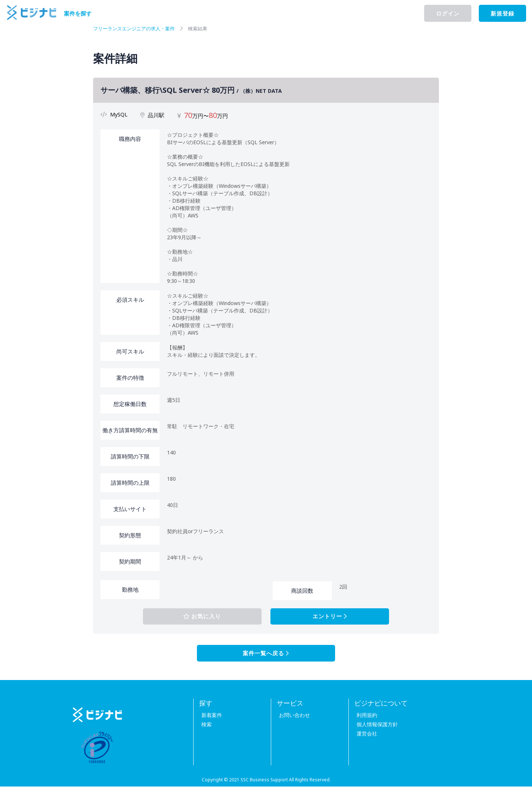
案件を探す (78, 13)
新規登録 (502, 13)
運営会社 (365, 735)
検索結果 (205, 28)
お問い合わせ (292, 716)
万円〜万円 (207, 116)
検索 (204, 726)
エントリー (320, 617)
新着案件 (209, 716)
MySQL (119, 114)
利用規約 (365, 716)
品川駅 (157, 115)
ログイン (448, 13)
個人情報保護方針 (375, 726)
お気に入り (212, 617)
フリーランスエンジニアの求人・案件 (137, 28)
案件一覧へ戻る (266, 655)
